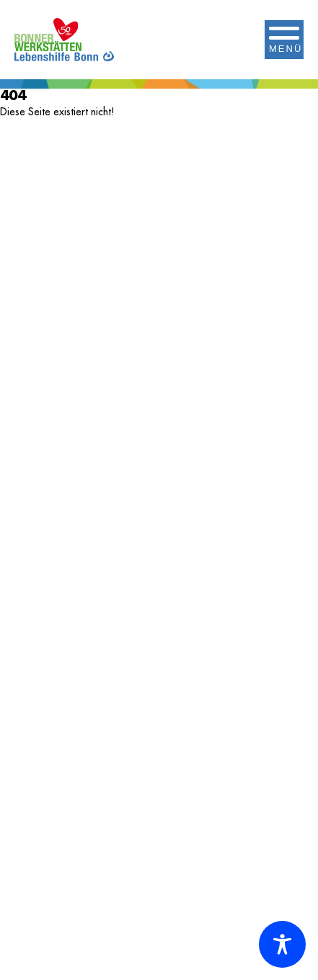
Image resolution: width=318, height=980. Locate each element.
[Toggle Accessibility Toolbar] (282, 944)
